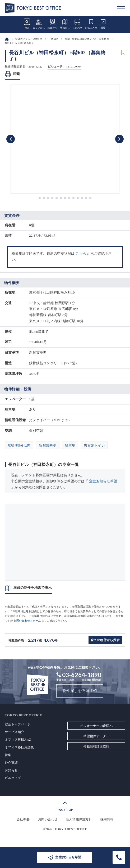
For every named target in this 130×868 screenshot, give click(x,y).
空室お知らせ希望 (103, 481)
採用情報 (107, 819)
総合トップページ (18, 724)
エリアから (39, 24)
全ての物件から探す (105, 640)
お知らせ (11, 770)
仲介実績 (11, 763)
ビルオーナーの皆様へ (96, 726)
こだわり (78, 24)
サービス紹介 (15, 732)
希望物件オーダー (96, 736)
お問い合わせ (48, 819)
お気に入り (91, 24)
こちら (81, 253)
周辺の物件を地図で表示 (32, 588)
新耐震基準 (48, 445)
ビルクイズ (13, 778)
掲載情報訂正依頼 (96, 746)
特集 (8, 755)
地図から (65, 24)
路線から (52, 24)
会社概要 (23, 819)
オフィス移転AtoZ (18, 740)
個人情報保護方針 (79, 819)
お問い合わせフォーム (27, 621)
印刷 (17, 74)
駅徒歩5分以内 (19, 445)
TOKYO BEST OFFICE (71, 829)
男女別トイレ (94, 445)
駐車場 (70, 445)
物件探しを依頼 (76, 691)
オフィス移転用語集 (19, 747)
